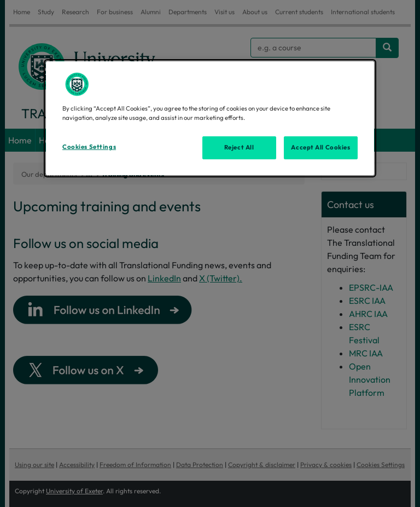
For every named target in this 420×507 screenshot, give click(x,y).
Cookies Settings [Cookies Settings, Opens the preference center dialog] (89, 147)
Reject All (239, 147)
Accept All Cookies (320, 147)
